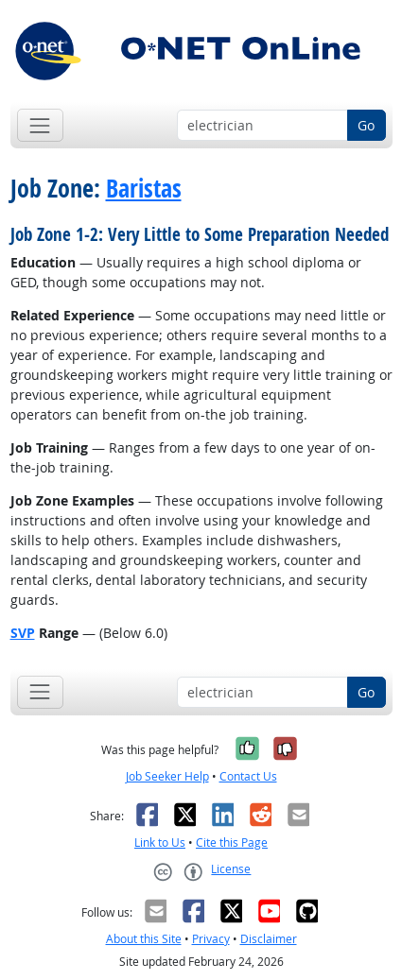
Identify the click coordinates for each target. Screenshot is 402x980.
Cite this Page (232, 842)
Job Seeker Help (167, 776)
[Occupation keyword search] (262, 126)
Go (366, 125)
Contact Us (248, 776)
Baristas (144, 189)
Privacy (211, 939)
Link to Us (160, 842)
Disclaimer (269, 939)
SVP (23, 633)
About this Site (144, 939)
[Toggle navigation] (40, 125)
